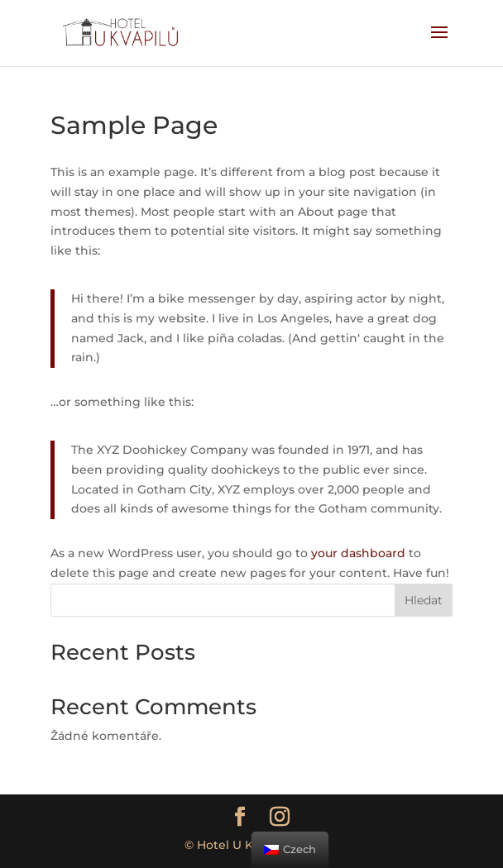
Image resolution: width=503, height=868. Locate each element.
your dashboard (358, 553)
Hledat (424, 600)
